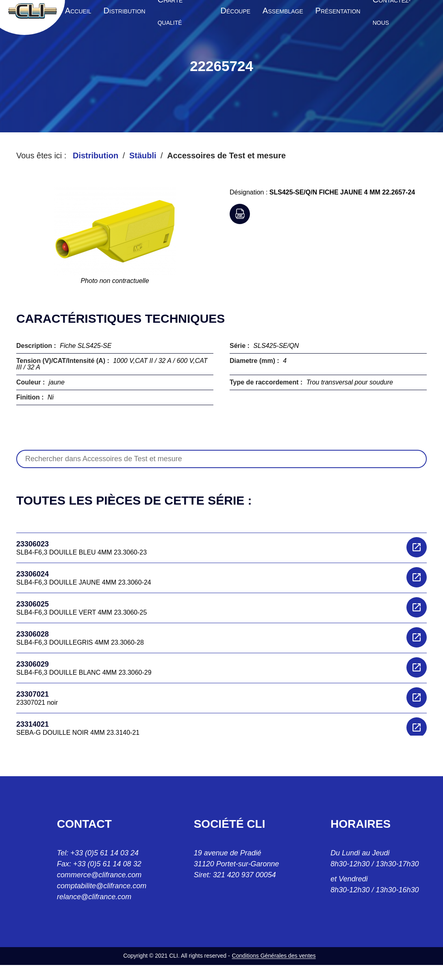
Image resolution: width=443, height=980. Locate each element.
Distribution (96, 155)
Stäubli (143, 155)
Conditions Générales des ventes (274, 956)
